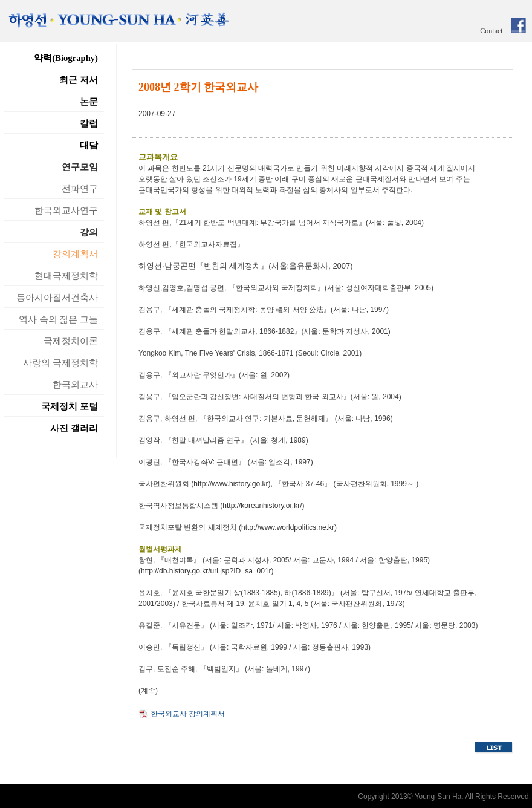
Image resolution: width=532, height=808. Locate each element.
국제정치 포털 (70, 406)
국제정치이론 (71, 341)
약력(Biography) (66, 58)
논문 (89, 102)
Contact (491, 31)
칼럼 (89, 123)
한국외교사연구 (66, 210)
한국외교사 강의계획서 (188, 714)
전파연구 (80, 189)
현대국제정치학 (66, 276)
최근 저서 (79, 80)
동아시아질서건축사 (57, 298)
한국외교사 (75, 385)
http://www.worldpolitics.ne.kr (288, 527)
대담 (89, 145)
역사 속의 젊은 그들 (58, 319)
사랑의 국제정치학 (60, 363)
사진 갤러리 (74, 428)
